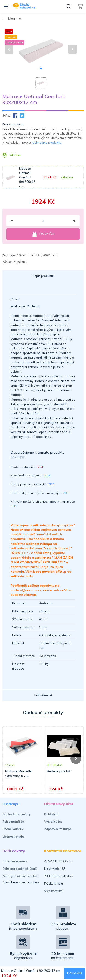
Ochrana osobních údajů (20, 869)
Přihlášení (51, 814)
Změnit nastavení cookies (21, 882)
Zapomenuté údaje (58, 829)
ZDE (47, 475)
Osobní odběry (13, 829)
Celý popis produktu (47, 142)
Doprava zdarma (14, 861)
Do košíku (43, 234)
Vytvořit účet (53, 822)
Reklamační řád (13, 822)
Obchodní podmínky (16, 814)
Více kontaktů (54, 891)
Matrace (15, 19)
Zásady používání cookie (20, 876)
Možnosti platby (13, 836)
